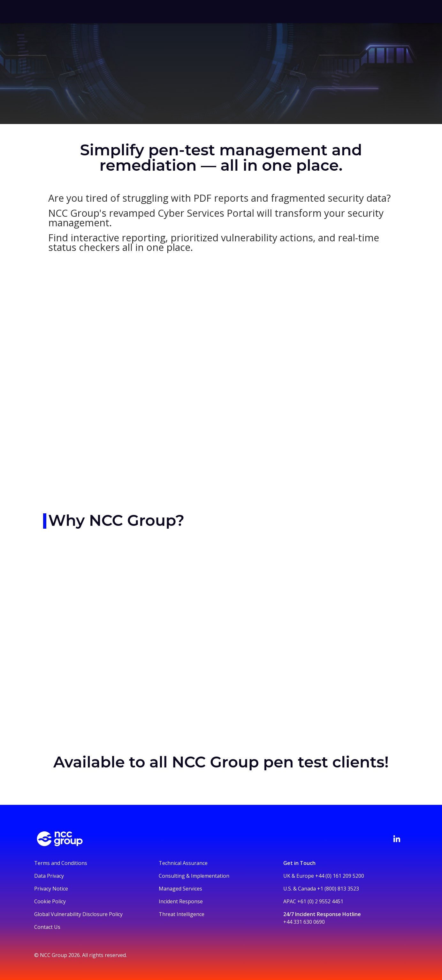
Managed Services (180, 889)
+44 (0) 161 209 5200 (340, 876)
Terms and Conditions (61, 863)
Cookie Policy (50, 901)
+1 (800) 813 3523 (338, 889)
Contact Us (47, 927)
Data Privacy (49, 876)
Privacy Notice (51, 889)
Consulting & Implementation (194, 876)
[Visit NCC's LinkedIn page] (397, 839)
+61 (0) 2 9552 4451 (320, 901)
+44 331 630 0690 (304, 922)
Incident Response (181, 901)
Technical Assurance (183, 863)
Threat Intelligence (182, 914)
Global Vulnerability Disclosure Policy (78, 914)
